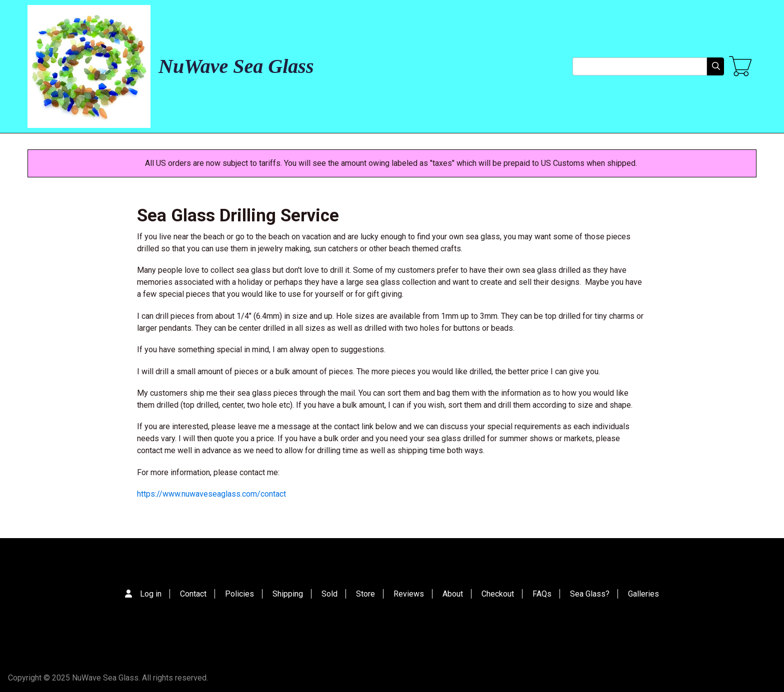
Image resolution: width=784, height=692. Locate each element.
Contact (193, 594)
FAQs (542, 594)
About (453, 594)
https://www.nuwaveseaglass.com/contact (211, 494)
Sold (329, 594)
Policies (239, 594)
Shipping (288, 594)
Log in (151, 594)
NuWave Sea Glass (236, 66)
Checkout (498, 594)
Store (365, 594)
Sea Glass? (590, 594)
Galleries (643, 594)
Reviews (409, 594)
